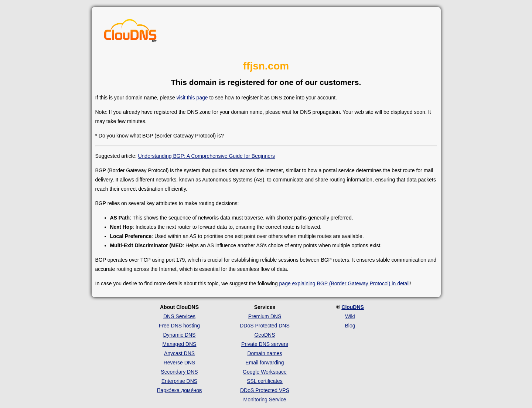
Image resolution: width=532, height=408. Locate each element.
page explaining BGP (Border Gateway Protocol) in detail (345, 283)
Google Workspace (265, 372)
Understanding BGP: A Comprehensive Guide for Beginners (206, 156)
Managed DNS (180, 344)
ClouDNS (353, 307)
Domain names (265, 353)
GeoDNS (265, 335)
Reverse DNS (180, 363)
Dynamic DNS (180, 335)
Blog (350, 326)
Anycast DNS (179, 353)
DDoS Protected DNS (265, 326)
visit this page (192, 98)
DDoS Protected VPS (265, 390)
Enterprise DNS (179, 381)
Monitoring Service (265, 399)
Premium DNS (265, 316)
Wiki (350, 316)
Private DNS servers (265, 344)
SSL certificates (265, 381)
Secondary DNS (179, 372)
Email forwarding (265, 363)
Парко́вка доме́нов (180, 390)
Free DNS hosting (179, 326)
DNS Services (179, 316)
